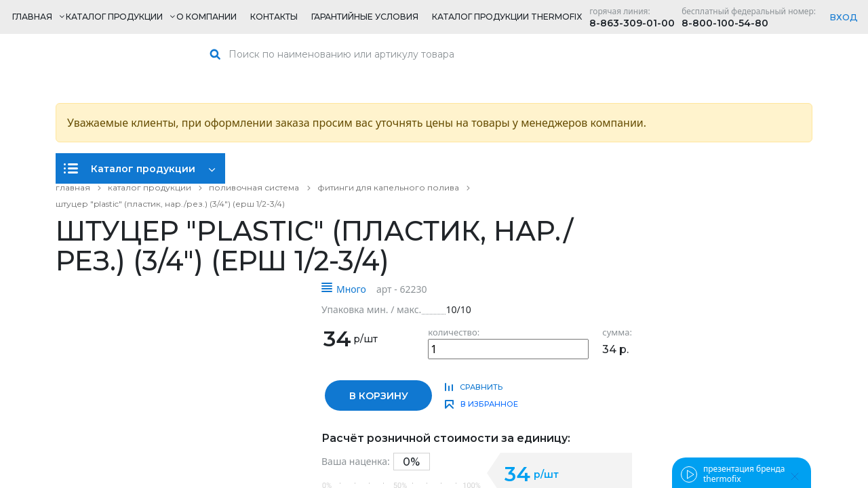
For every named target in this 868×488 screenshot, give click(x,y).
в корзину (379, 396)
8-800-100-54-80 (725, 23)
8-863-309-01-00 (632, 23)
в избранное (489, 404)
